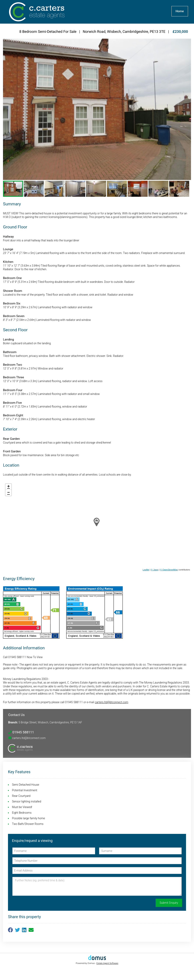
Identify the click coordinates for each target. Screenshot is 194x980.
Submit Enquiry (169, 903)
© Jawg (155, 570)
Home (180, 11)
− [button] (8, 493)
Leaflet (146, 570)
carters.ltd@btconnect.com (112, 702)
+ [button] (8, 487)
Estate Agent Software (107, 963)
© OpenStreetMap (169, 570)
